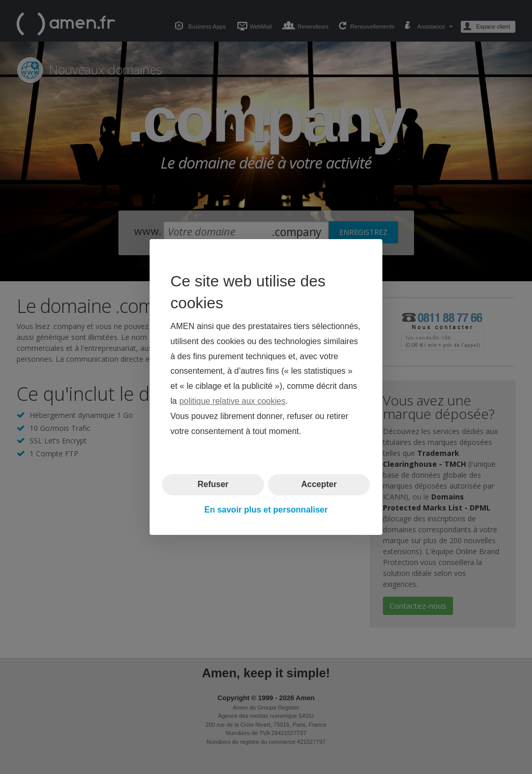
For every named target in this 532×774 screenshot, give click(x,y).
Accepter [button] (319, 484)
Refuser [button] (213, 484)
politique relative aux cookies (232, 401)
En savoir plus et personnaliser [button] (266, 510)
